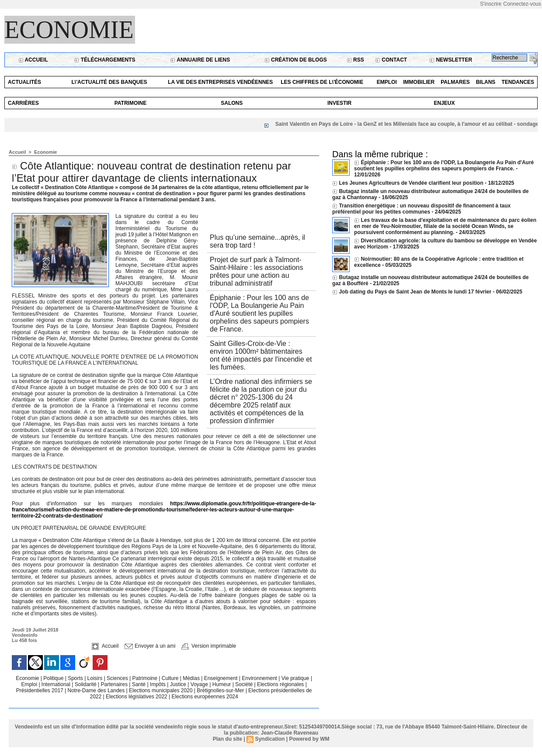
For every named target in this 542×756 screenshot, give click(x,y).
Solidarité (86, 684)
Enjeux (444, 103)
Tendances (518, 82)
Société (244, 684)
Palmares (455, 82)
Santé (140, 684)
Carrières (23, 103)
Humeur (222, 684)
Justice (179, 684)
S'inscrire (491, 4)
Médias (192, 678)
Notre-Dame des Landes (97, 690)
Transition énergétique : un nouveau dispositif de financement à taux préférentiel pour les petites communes (421, 209)
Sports (76, 678)
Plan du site (228, 739)
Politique (54, 678)
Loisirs (96, 678)
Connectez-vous (522, 4)
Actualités (24, 82)
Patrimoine (131, 103)
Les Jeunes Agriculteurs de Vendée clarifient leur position (411, 183)
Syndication (270, 739)
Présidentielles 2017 (40, 690)
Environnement (259, 678)
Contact (391, 60)
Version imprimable (209, 646)
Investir (339, 103)
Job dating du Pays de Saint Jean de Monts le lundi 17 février (416, 292)
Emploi (387, 82)
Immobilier (419, 82)
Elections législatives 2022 (137, 697)
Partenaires (115, 684)
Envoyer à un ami (150, 646)
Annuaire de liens (200, 60)
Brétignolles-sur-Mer (221, 690)
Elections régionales (281, 684)
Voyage (199, 684)
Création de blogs (296, 60)
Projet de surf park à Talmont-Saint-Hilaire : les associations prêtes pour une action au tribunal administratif (256, 271)
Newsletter (451, 60)
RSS (355, 60)
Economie (69, 30)
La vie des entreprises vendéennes (220, 82)
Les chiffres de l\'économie (322, 82)
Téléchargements (104, 60)
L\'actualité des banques (109, 82)
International (57, 684)
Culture (171, 678)
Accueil (33, 60)
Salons (232, 103)
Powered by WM (309, 739)
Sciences (118, 678)
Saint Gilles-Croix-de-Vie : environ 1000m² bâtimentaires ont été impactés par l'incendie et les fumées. (261, 355)
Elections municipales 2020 (161, 690)
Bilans (486, 82)
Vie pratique (296, 678)
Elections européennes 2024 (205, 697)
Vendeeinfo (25, 635)
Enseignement (222, 678)
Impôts (158, 684)
